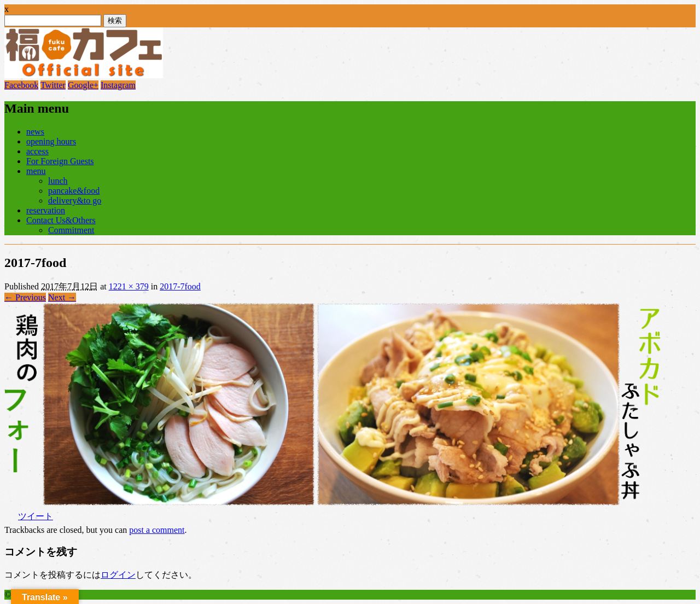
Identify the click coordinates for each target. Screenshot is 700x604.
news (35, 132)
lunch (58, 181)
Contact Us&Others (61, 220)
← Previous (25, 297)
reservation (46, 210)
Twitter (53, 85)
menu (36, 171)
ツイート (36, 516)
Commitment (71, 230)
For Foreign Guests (60, 161)
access (37, 151)
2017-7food (180, 286)
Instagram (118, 85)
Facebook (21, 85)
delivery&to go (75, 201)
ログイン (118, 575)
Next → (62, 297)
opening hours (51, 141)
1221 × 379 (129, 286)
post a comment (157, 530)
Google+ (83, 85)
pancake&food (74, 191)
